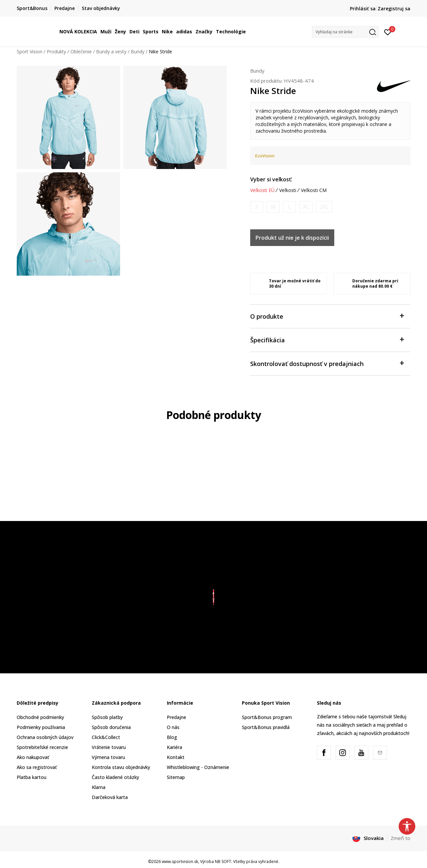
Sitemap (176, 777)
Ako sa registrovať (37, 767)
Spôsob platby (107, 717)
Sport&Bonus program (267, 717)
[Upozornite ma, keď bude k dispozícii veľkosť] (257, 207)
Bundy (138, 51)
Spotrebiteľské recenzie (42, 747)
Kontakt (176, 757)
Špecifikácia (327, 339)
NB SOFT (223, 861)
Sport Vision (30, 51)
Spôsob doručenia (111, 727)
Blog (172, 737)
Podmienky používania (41, 727)
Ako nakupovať (33, 757)
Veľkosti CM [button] (314, 190)
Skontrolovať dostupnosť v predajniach (327, 363)
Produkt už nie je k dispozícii (292, 238)
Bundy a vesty (111, 51)
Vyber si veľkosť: (271, 179)
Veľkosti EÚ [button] (262, 190)
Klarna (99, 787)
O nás (173, 727)
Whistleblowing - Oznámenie (198, 767)
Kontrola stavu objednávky (121, 767)
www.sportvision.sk (180, 861)
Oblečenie (81, 51)
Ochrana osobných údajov (45, 737)
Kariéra (174, 747)
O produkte (327, 316)
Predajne (176, 717)
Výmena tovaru (108, 757)
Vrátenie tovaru (109, 747)
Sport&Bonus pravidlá (266, 727)
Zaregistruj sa (394, 8)
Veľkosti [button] (288, 190)
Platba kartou (32, 777)
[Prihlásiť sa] (388, 32)
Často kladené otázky (115, 777)
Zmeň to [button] (400, 838)
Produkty (56, 51)
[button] (345, 32)
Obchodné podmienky (40, 717)
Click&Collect (106, 737)
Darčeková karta (110, 797)
